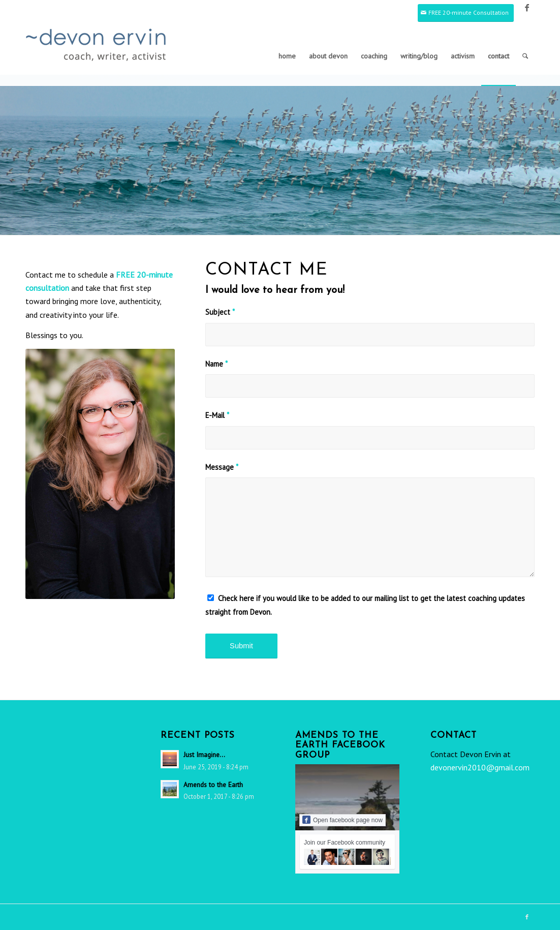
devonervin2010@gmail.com (480, 767)
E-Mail (217, 415)
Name (216, 364)
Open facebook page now (343, 820)
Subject (220, 312)
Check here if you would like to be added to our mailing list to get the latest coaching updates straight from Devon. (365, 605)
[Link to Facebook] (527, 8)
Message (222, 467)
